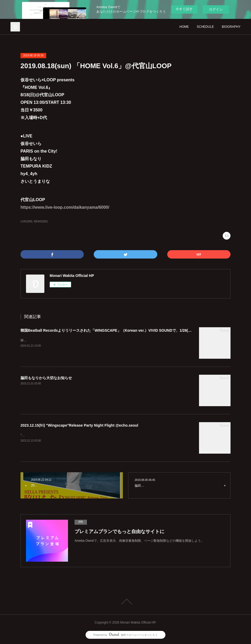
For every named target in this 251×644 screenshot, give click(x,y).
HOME (184, 27)
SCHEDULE (205, 27)
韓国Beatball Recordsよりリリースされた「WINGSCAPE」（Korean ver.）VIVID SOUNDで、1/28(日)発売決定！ (116, 330)
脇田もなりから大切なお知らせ (46, 378)
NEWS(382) (41, 221)
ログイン (216, 9)
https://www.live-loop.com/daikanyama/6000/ (65, 207)
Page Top (125, 602)
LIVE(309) (26, 221)
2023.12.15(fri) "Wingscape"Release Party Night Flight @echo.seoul (79, 425)
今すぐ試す (184, 9)
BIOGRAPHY (231, 27)
